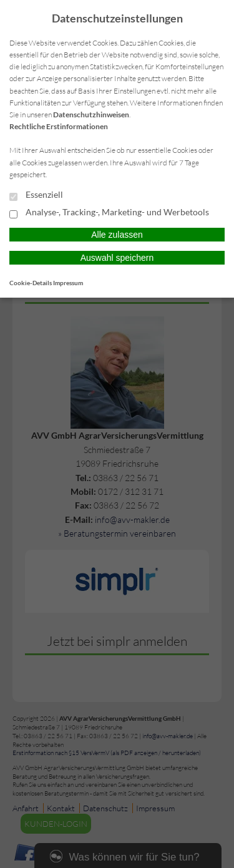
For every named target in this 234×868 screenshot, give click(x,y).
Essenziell (36, 195)
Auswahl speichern (117, 258)
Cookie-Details (31, 283)
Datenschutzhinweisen (91, 115)
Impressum (68, 283)
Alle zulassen (117, 235)
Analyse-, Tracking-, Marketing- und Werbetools (109, 213)
